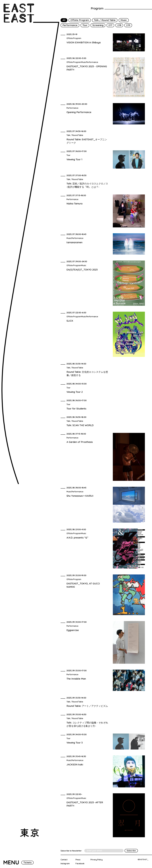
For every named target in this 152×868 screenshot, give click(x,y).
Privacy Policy (97, 860)
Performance (70, 25)
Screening (98, 25)
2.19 (128, 25)
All (64, 20)
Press (78, 860)
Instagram (65, 864)
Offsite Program (80, 20)
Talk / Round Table (105, 20)
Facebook (80, 864)
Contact (64, 860)
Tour (85, 25)
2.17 (110, 25)
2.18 (119, 25)
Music (124, 20)
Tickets (27, 862)
